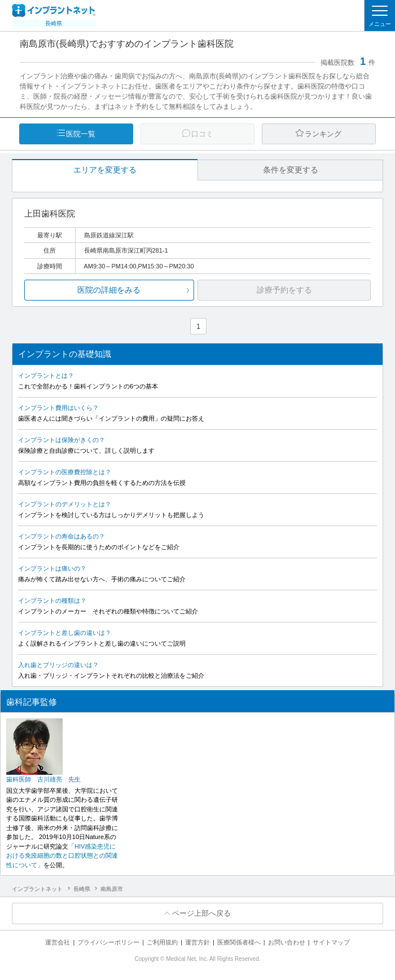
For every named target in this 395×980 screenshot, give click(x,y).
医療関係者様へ (239, 942)
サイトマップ (331, 942)
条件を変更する (291, 170)
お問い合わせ (287, 942)
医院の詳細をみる (109, 290)
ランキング (323, 134)
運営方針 (197, 942)
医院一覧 (81, 134)
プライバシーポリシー (108, 942)
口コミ (202, 134)
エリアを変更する (105, 170)
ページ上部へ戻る (201, 913)
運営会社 (58, 942)
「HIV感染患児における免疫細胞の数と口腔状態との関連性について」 (62, 856)
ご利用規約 (162, 942)
